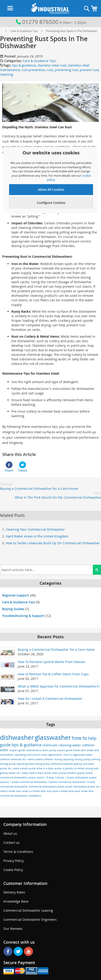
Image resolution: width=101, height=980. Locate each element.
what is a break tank (34, 791)
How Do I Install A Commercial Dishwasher (50, 699)
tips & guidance (24, 65)
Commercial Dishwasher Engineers (30, 919)
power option (37, 777)
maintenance (34, 750)
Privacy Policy (14, 861)
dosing (58, 759)
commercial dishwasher (14, 777)
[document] (51, 179)
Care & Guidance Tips (24, 31)
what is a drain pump (49, 768)
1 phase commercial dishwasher (29, 782)
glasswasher (53, 737)
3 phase (60, 777)
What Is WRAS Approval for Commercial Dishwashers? (59, 686)
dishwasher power (84, 787)
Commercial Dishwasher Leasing (28, 910)
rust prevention (33, 70)
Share (9, 467)
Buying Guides (13, 609)
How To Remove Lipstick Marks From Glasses (52, 662)
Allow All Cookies (51, 189)
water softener (83, 745)
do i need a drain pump (22, 768)
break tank (80, 750)
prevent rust (89, 70)
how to (80, 738)
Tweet (23, 467)
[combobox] (50, 570)
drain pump (49, 750)
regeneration (55, 755)
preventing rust (66, 70)
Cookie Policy (13, 870)
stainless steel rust (52, 65)
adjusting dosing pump (77, 759)
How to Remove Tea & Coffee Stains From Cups (53, 674)
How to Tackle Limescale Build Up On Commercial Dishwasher (53, 543)
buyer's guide (17, 750)
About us (10, 833)
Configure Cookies (51, 203)
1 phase (70, 777)
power (69, 787)
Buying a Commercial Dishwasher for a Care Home (39, 486)
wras (44, 755)
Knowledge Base (16, 901)
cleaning (6, 74)
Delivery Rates (14, 892)
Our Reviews (13, 929)
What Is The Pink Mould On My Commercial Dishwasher (58, 495)
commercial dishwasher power (46, 787)
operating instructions (27, 755)
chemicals (50, 745)
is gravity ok (70, 768)
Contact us (11, 843)
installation (35, 796)
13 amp (50, 777)
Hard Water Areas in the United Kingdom (37, 536)
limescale (16, 759)
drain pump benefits (64, 773)
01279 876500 (37, 22)
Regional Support (16, 595)
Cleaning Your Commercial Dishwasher (35, 529)
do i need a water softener (38, 759)
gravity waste (85, 773)
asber (4, 750)
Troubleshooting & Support (23, 616)
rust (50, 70)
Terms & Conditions (18, 852)
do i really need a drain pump (34, 773)
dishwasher (17, 737)
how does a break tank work (63, 791)
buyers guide (65, 750)
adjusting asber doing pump (33, 764)
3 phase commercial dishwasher (67, 782)
